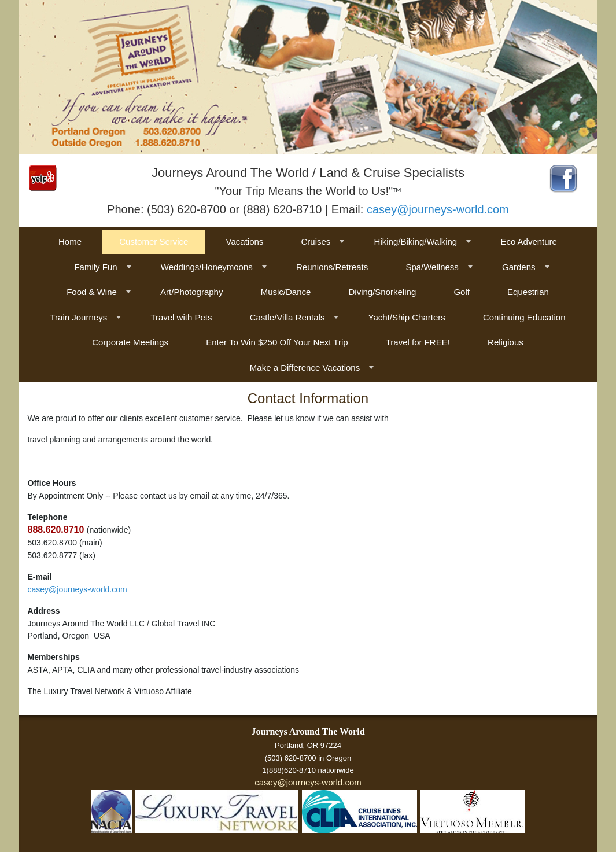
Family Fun (95, 267)
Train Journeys (78, 317)
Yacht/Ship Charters (407, 317)
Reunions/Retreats (332, 267)
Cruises (316, 241)
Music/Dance (286, 292)
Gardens (519, 267)
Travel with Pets (181, 317)
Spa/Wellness (432, 267)
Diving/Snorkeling (383, 292)
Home (70, 241)
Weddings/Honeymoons (207, 267)
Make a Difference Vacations (305, 368)
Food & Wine (92, 292)
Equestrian (528, 292)
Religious (506, 342)
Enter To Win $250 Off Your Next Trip (277, 342)
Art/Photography (191, 292)
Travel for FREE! (418, 342)
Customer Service (154, 241)
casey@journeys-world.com (438, 209)
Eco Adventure (529, 241)
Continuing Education (524, 317)
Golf (462, 292)
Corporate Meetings (130, 342)
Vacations (245, 241)
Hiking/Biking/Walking (416, 241)
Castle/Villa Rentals (287, 317)
